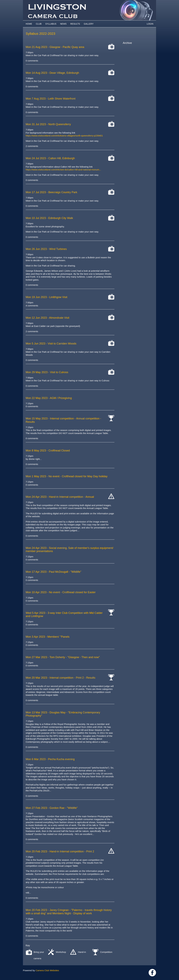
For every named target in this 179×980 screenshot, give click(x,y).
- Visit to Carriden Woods (51, 344)
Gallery (89, 24)
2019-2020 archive (136, 70)
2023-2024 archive (136, 55)
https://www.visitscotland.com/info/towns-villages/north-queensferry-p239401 (64, 136)
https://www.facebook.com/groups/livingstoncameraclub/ (152, 973)
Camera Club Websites (47, 970)
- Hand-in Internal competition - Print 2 (60, 851)
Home (29, 24)
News (63, 24)
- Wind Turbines (46, 249)
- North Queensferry (48, 124)
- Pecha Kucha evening (50, 759)
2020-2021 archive (136, 66)
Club (39, 24)
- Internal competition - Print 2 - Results (60, 678)
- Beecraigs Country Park (51, 192)
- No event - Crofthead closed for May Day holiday (67, 476)
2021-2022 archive (136, 62)
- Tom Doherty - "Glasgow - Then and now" (63, 657)
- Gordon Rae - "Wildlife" (52, 808)
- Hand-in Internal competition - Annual (60, 497)
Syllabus (51, 24)
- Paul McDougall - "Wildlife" (53, 572)
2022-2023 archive (136, 59)
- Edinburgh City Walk (49, 218)
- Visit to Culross (47, 372)
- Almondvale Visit (47, 318)
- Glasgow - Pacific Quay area (55, 47)
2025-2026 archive (136, 48)
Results (75, 24)
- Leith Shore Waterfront (51, 99)
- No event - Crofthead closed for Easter (61, 592)
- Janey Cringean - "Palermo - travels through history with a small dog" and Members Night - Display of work (69, 912)
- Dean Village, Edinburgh (52, 73)
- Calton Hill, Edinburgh (50, 158)
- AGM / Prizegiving (49, 398)
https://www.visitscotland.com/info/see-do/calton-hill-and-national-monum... (63, 170)
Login (150, 24)
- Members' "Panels (48, 637)
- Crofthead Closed (48, 451)
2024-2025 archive (136, 52)
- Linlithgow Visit (46, 297)
